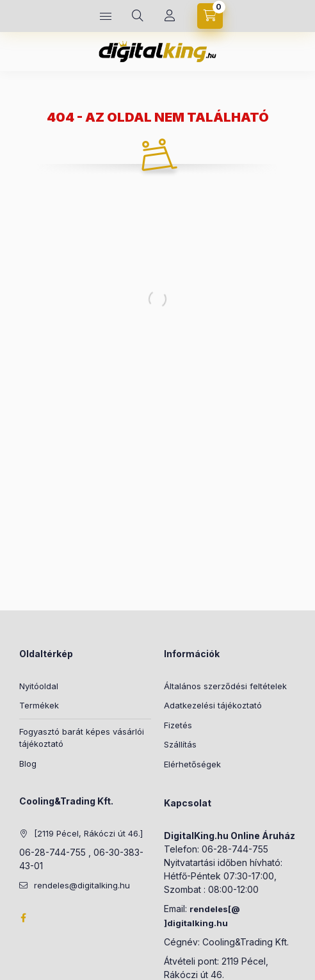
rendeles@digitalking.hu (82, 885)
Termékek (39, 705)
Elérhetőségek (192, 764)
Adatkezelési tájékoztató (213, 705)
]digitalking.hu (196, 923)
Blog (28, 764)
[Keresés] (138, 16)
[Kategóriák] (106, 16)
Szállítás (180, 744)
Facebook (23, 918)
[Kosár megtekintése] (210, 16)
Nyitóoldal (39, 686)
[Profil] (170, 16)
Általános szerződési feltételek (225, 686)
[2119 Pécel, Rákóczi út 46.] (88, 833)
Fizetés (178, 725)
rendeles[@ (215, 909)
